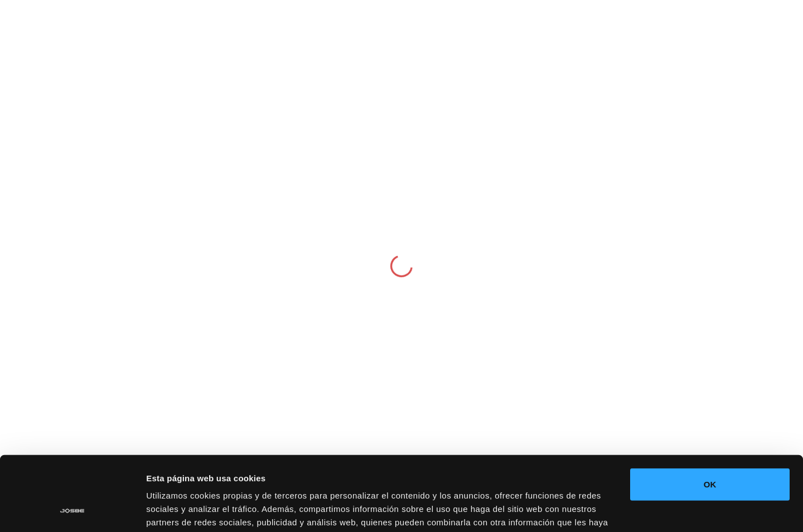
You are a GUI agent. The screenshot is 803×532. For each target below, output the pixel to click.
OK (710, 415)
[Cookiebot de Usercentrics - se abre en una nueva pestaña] (72, 510)
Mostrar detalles (179, 510)
